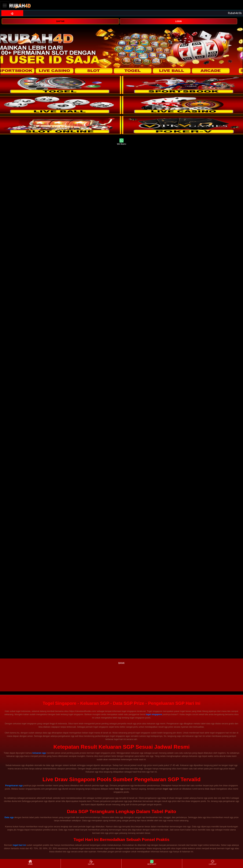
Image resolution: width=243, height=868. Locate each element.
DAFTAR (60, 21)
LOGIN (179, 21)
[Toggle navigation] (5, 5)
